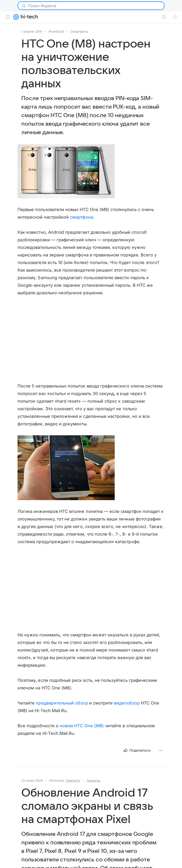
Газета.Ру (73, 780)
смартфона (82, 217)
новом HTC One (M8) (82, 726)
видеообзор (127, 703)
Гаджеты (93, 780)
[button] (66, 171)
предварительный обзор (62, 703)
